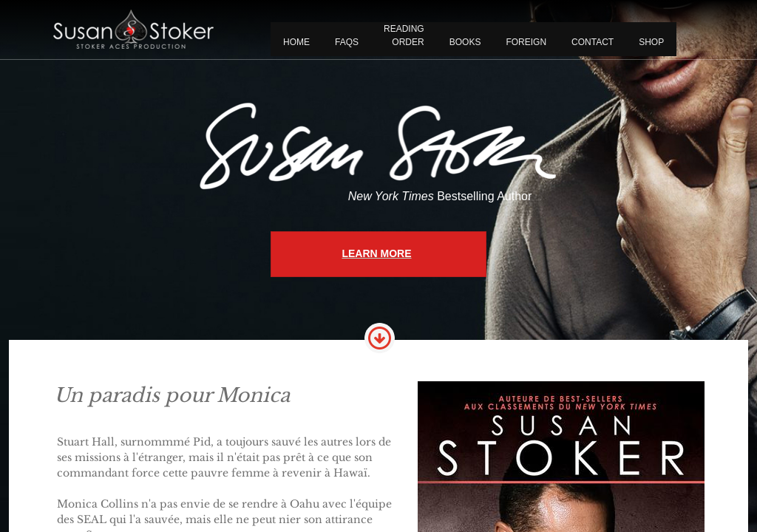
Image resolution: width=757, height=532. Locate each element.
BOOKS (465, 42)
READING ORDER (404, 35)
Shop (651, 42)
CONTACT (593, 42)
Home (296, 42)
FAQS (347, 42)
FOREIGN (526, 42)
